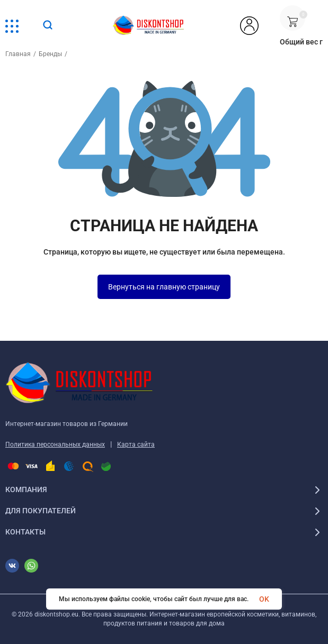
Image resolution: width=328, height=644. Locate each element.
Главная (18, 54)
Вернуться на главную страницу (164, 287)
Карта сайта (136, 445)
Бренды (50, 54)
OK (264, 599)
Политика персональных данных (55, 445)
